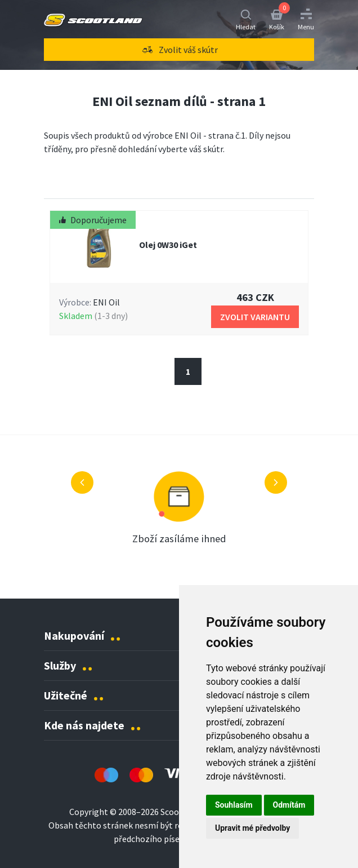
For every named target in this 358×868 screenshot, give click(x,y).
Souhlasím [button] (234, 805)
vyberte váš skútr (191, 149)
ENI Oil (106, 302)
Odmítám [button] (289, 805)
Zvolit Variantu (255, 317)
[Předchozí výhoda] (82, 482)
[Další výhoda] (276, 482)
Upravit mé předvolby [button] (252, 828)
